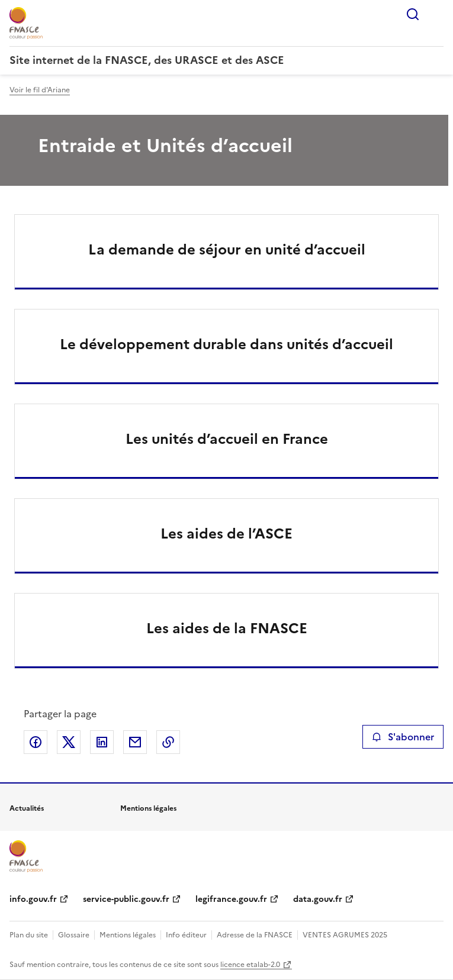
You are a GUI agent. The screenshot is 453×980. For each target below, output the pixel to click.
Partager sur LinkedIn (102, 742)
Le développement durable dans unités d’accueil (226, 344)
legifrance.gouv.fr (231, 899)
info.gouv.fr (33, 899)
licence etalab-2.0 (250, 965)
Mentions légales (128, 935)
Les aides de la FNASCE (227, 628)
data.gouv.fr (318, 899)
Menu (436, 14)
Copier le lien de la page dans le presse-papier (168, 742)
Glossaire (74, 935)
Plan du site (29, 935)
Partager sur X (69, 742)
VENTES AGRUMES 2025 (345, 935)
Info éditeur (186, 935)
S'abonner (403, 737)
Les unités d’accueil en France (227, 439)
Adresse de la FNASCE (255, 935)
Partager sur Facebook (36, 742)
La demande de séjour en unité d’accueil (227, 250)
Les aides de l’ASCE (226, 534)
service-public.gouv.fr (126, 899)
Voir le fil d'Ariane (40, 90)
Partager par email (135, 742)
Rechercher (413, 14)
